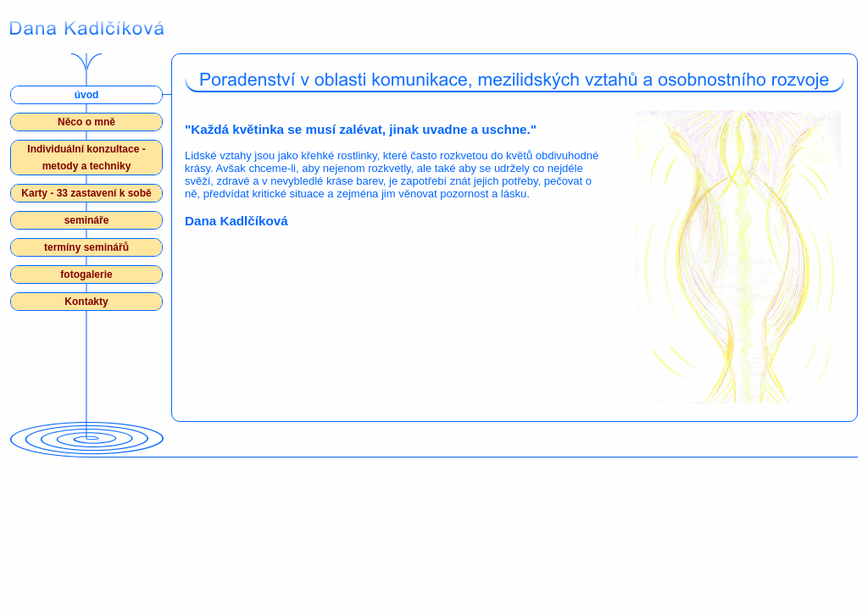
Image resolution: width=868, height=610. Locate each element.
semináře (87, 220)
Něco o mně (86, 122)
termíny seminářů (86, 247)
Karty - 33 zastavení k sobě (86, 193)
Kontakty (86, 302)
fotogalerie (86, 274)
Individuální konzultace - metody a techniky (86, 158)
